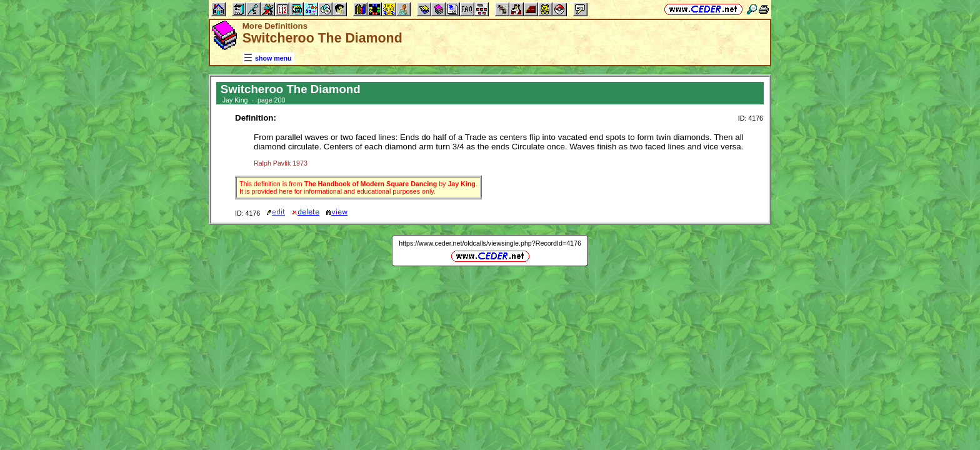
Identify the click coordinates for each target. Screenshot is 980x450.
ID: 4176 (751, 118)
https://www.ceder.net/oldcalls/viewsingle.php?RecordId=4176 (490, 243)
